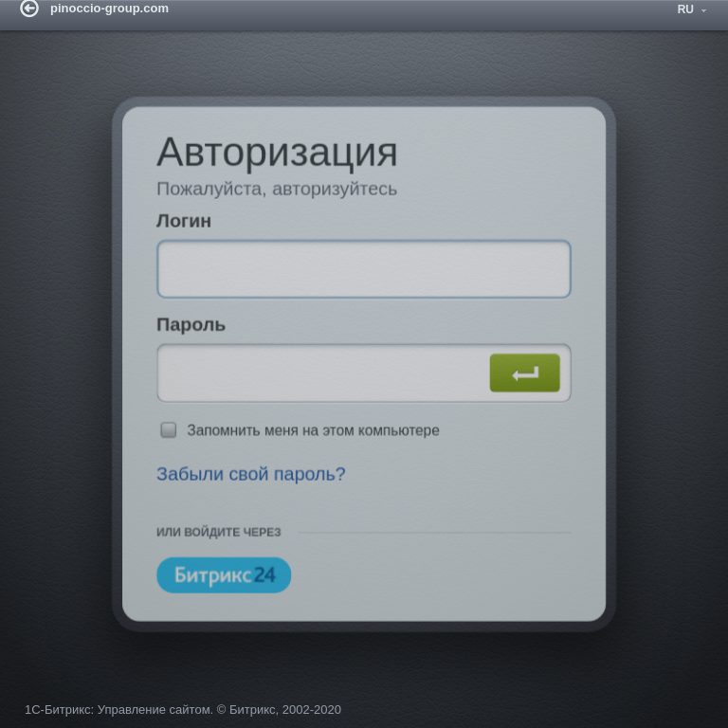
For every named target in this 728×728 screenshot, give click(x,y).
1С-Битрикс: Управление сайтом (118, 716)
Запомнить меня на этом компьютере (310, 434)
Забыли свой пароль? (245, 480)
